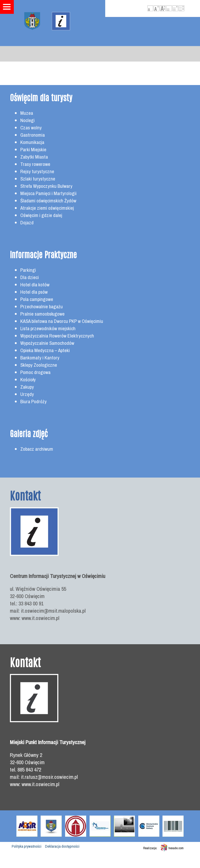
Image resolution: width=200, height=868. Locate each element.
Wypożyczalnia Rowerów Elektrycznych (57, 336)
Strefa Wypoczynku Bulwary (46, 186)
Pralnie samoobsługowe (42, 314)
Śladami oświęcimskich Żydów (48, 201)
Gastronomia (33, 135)
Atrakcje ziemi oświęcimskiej (47, 208)
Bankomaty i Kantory (40, 358)
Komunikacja (32, 142)
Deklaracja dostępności (62, 846)
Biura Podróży (33, 402)
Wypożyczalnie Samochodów (47, 343)
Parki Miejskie (33, 150)
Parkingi (28, 270)
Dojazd (27, 223)
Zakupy (27, 387)
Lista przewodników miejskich (48, 328)
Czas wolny (31, 128)
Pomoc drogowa (35, 372)
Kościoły (28, 380)
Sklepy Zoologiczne (39, 365)
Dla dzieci (30, 277)
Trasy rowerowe (35, 164)
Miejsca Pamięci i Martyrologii (48, 193)
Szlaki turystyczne (38, 179)
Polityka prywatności (27, 846)
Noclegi (27, 120)
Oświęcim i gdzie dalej (41, 215)
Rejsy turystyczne (37, 171)
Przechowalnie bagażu (42, 307)
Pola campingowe (37, 299)
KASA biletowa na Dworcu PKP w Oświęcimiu (62, 321)
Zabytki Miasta (34, 157)
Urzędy (27, 394)
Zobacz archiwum (37, 449)
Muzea (27, 113)
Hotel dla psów (34, 292)
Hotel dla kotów (35, 285)
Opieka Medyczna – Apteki (45, 350)
